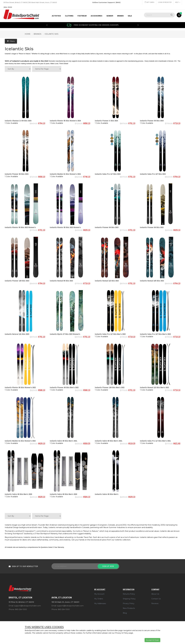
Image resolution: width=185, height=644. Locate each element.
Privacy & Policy (122, 633)
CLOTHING (69, 16)
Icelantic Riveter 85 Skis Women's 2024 (65, 121)
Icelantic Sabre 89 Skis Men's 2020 (63, 494)
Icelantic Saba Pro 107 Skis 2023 (153, 174)
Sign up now (108, 566)
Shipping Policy (129, 599)
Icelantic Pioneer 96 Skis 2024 (152, 121)
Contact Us (156, 599)
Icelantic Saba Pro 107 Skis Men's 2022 (155, 334)
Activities (56, 16)
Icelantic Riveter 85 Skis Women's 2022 (20, 387)
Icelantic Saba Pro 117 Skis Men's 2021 (155, 441)
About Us (155, 594)
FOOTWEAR (82, 16)
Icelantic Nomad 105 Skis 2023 (152, 281)
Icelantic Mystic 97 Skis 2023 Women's (65, 334)
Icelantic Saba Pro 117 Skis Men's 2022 (110, 334)
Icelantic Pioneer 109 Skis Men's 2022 (110, 387)
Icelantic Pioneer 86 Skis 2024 (17, 174)
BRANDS (120, 16)
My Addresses (100, 603)
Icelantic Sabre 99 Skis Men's (107, 494)
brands (38, 34)
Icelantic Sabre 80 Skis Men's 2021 (108, 441)
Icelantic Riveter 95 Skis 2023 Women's (20, 227)
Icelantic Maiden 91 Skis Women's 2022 (20, 441)
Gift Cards (149, 2)
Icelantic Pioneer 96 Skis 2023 (107, 227)
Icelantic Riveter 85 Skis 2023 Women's (65, 227)
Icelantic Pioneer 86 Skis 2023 (152, 227)
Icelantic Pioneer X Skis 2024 (106, 121)
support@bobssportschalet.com (27, 606)
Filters (11, 41)
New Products (129, 608)
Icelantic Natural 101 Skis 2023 (17, 334)
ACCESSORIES (96, 16)
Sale (130, 16)
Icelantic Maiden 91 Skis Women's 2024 (65, 174)
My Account (99, 594)
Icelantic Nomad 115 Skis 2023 (107, 281)
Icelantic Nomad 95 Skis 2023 (61, 281)
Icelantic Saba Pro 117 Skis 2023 (108, 174)
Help (178, 2)
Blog (125, 613)
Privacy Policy (129, 603)
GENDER (110, 16)
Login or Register (165, 2)
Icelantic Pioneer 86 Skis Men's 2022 (64, 387)
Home (28, 34)
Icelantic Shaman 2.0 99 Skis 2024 (18, 121)
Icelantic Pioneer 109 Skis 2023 (17, 281)
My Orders (99, 599)
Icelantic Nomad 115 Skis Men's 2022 (154, 387)
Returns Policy (129, 594)
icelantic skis (51, 34)
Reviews (155, 603)
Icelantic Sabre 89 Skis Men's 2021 (63, 441)
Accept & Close (152, 640)
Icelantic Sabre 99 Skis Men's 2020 (18, 494)
